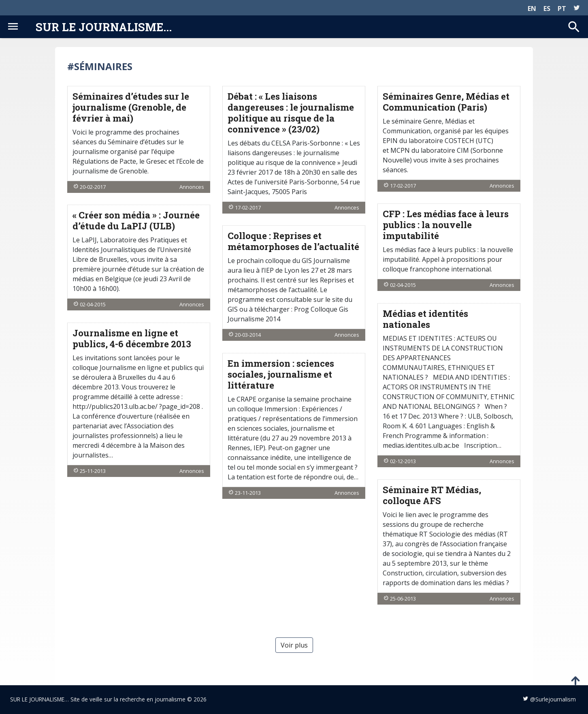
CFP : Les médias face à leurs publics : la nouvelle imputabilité (446, 225)
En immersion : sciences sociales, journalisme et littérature (281, 374)
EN (532, 9)
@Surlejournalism (553, 699)
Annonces (192, 187)
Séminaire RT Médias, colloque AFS (432, 495)
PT (562, 9)
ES (547, 9)
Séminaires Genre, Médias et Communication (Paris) (446, 102)
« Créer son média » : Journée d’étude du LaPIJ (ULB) (136, 220)
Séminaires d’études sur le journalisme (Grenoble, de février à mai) (131, 107)
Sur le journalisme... (104, 27)
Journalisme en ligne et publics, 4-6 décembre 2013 (132, 338)
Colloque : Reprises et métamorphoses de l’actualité (293, 241)
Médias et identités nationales (425, 319)
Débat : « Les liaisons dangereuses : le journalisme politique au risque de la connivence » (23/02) (291, 113)
